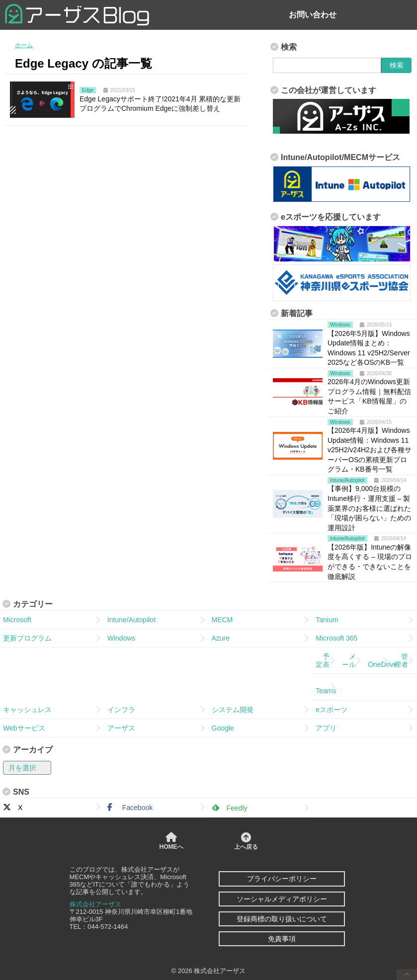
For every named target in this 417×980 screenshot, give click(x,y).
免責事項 (282, 939)
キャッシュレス (27, 710)
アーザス (121, 728)
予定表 (323, 660)
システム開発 (233, 710)
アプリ (326, 728)
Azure (221, 638)
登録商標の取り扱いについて (282, 919)
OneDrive (379, 660)
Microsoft (17, 620)
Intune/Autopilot (131, 620)
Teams (326, 687)
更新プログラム (27, 638)
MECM (222, 620)
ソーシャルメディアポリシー (282, 899)
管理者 (401, 660)
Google (223, 728)
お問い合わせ (313, 15)
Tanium (327, 620)
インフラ (121, 710)
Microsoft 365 (336, 638)
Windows (122, 638)
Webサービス (24, 728)
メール (349, 660)
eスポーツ (332, 710)
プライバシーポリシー (282, 879)
